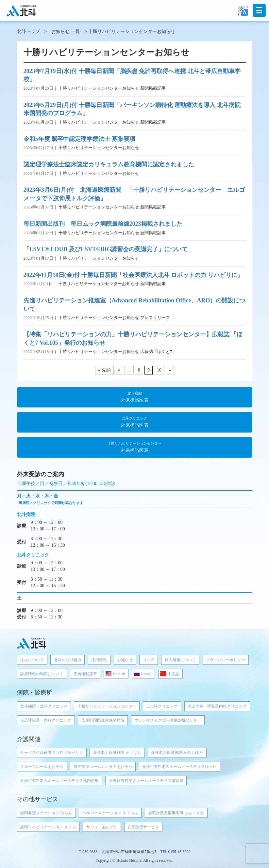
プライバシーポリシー (226, 660)
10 (159, 370)
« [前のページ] (119, 370)
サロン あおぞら (102, 827)
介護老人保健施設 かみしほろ (177, 753)
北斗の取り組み (68, 660)
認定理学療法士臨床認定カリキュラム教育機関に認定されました (109, 164)
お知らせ (125, 660)
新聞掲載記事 (153, 88)
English (119, 674)
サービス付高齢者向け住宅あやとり (52, 753)
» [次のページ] (170, 370)
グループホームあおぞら (42, 767)
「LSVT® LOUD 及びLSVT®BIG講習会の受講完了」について (106, 249)
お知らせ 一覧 (66, 31)
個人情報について (180, 660)
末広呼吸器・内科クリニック (46, 720)
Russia (146, 674)
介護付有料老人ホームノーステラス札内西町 (59, 781)
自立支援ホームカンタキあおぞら (103, 767)
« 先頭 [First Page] (104, 370)
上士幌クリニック (162, 706)
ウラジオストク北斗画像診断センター (168, 720)
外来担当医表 (135, 397)
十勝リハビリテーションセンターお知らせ (99, 88)
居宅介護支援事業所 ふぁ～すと (176, 813)
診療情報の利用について (42, 674)
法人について (32, 660)
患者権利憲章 (85, 674)
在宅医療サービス (143, 827)
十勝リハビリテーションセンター (107, 706)
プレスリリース (155, 318)
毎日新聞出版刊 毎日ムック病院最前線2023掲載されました (103, 224)
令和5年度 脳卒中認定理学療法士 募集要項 (79, 139)
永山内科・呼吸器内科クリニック (217, 706)
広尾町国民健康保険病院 (103, 720)
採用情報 (99, 660)
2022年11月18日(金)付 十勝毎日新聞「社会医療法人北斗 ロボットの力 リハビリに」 (134, 275)
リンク (149, 660)
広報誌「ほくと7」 (158, 351)
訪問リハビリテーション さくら (48, 827)
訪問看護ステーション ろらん (46, 813)
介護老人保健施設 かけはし (117, 753)
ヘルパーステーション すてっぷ (110, 813)
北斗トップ (28, 31)
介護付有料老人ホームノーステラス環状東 (146, 781)
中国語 (174, 674)
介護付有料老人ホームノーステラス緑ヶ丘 (179, 767)
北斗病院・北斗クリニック (44, 706)
